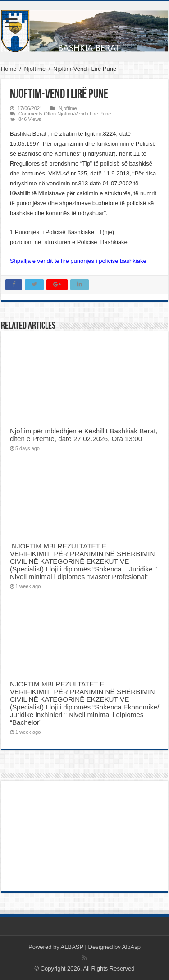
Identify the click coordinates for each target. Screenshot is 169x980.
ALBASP (72, 947)
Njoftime (35, 69)
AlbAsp (131, 947)
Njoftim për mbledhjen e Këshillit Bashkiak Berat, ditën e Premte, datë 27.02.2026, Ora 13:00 (84, 435)
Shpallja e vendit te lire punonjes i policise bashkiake (78, 261)
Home (9, 69)
